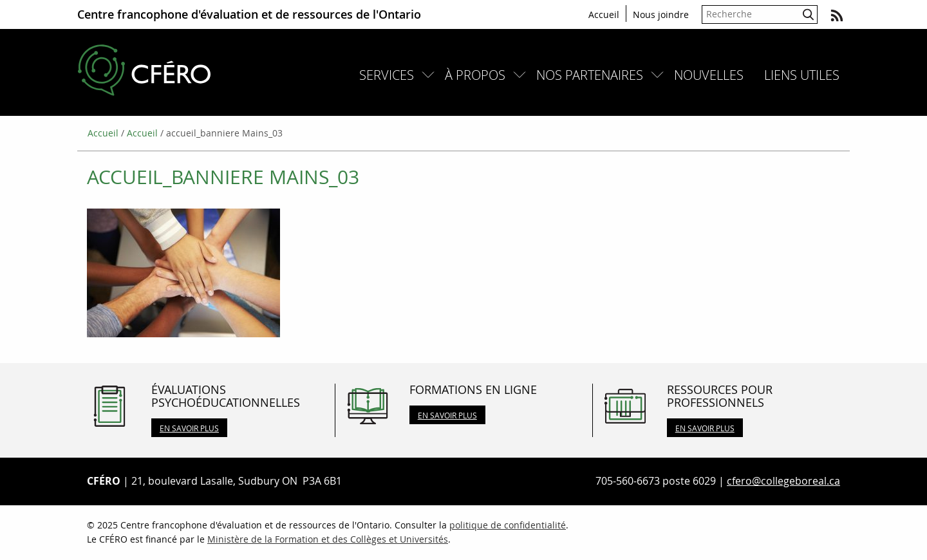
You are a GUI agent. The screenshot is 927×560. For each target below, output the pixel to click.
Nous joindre (661, 14)
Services (387, 75)
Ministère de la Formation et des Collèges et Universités (328, 539)
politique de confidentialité (508, 525)
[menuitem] (392, 75)
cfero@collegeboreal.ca (783, 481)
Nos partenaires (590, 75)
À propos (475, 75)
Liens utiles (802, 75)
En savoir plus (189, 428)
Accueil (604, 14)
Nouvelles (709, 75)
